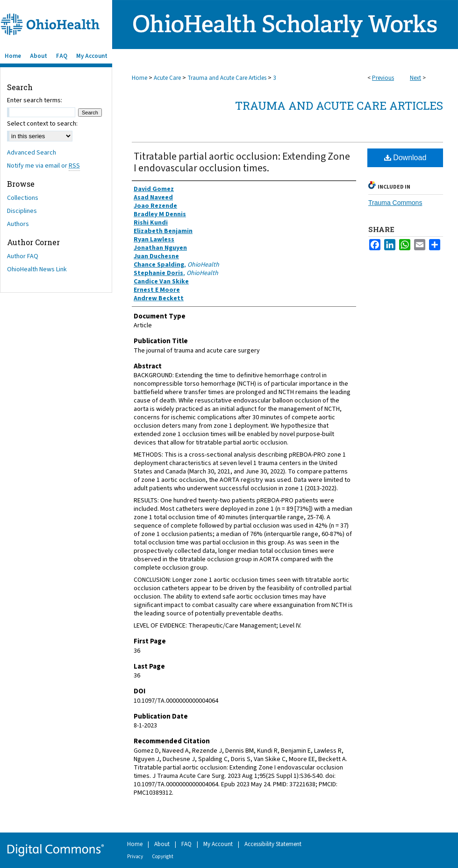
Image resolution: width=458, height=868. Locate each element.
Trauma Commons (395, 203)
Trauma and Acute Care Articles (227, 78)
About (162, 844)
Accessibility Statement (273, 844)
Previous (383, 78)
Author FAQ (23, 256)
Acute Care (167, 78)
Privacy (135, 857)
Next (415, 78)
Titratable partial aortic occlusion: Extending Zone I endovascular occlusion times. (242, 162)
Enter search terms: (35, 100)
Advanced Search (32, 153)
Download (405, 158)
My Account (218, 844)
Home (140, 78)
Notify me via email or (43, 166)
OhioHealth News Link (37, 269)
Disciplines (22, 211)
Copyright (163, 857)
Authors (18, 224)
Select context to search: (42, 124)
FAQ (186, 844)
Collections (23, 198)
